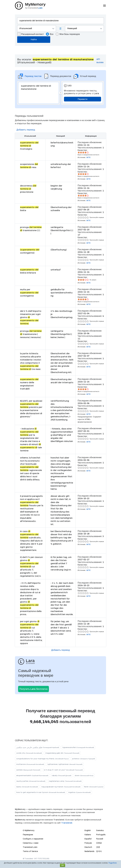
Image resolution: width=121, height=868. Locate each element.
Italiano (88, 835)
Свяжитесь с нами (31, 843)
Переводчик (28, 835)
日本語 (99, 843)
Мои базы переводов (68, 34)
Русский (100, 839)
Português (101, 835)
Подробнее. (113, 863)
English (88, 830)
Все (50, 34)
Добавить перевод (26, 130)
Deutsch (88, 847)
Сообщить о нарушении (33, 839)
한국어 (99, 851)
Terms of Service (30, 851)
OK (63, 865)
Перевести (83, 99)
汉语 (98, 847)
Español (88, 839)
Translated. (67, 823)
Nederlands (89, 851)
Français (88, 843)
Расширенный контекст (31, 34)
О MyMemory (29, 830)
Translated (30, 847)
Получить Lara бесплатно (33, 689)
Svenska (100, 830)
